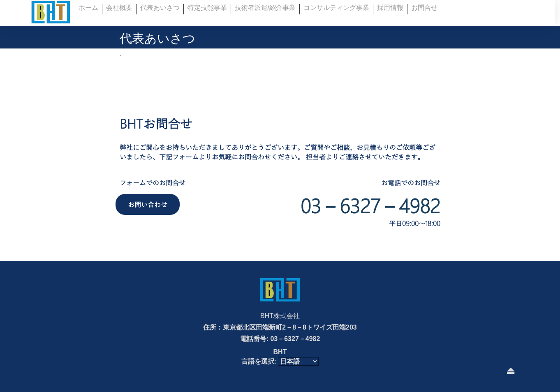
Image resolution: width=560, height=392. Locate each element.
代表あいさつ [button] (160, 8)
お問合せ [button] (424, 8)
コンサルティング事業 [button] (336, 8)
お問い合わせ (148, 204)
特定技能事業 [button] (207, 8)
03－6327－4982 (370, 205)
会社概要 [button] (119, 8)
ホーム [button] (88, 8)
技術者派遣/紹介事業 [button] (265, 8)
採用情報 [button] (390, 8)
